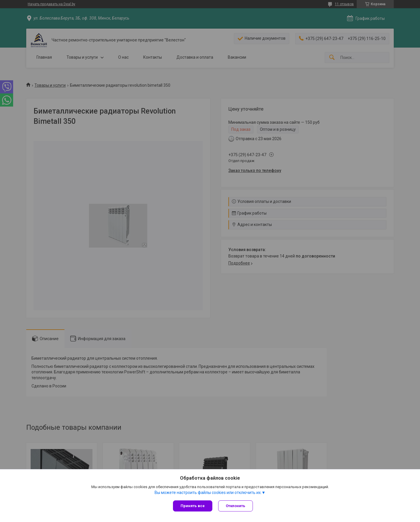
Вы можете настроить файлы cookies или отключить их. (208, 493)
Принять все (193, 506)
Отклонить (236, 506)
